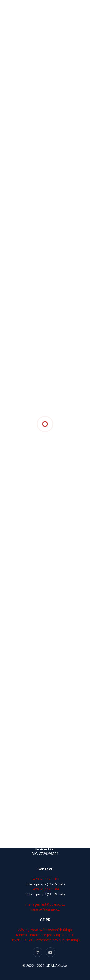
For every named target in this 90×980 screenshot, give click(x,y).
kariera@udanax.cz (45, 909)
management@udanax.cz (45, 904)
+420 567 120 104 (45, 889)
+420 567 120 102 (45, 879)
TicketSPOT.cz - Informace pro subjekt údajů (45, 940)
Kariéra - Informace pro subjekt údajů (45, 935)
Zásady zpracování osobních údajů (45, 930)
